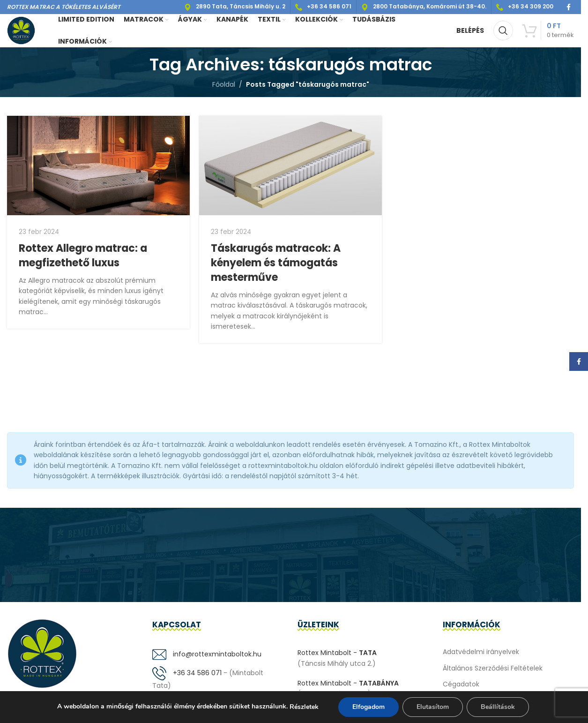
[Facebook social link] (568, 7)
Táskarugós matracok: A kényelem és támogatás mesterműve (276, 263)
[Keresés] (503, 30)
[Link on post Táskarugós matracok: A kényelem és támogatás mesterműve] (290, 166)
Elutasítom (433, 707)
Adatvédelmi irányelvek (481, 652)
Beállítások (498, 707)
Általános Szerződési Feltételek (493, 668)
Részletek (304, 707)
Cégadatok (461, 684)
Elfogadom (368, 707)
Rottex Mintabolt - (337, 653)
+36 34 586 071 (187, 673)
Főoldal (224, 84)
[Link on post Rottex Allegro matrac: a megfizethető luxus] (98, 166)
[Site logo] (21, 30)
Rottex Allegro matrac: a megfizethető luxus (83, 256)
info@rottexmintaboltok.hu (207, 654)
